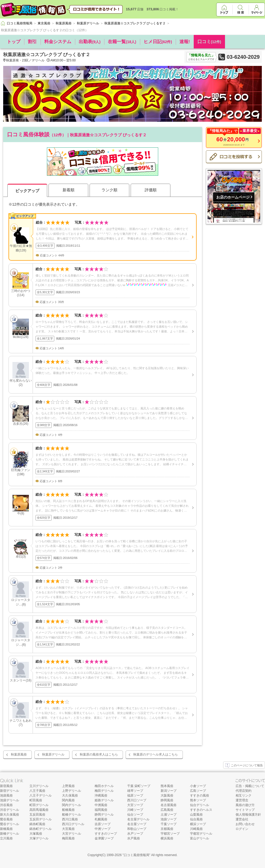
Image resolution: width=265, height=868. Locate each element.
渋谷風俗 (6, 805)
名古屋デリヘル (138, 819)
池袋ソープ (169, 819)
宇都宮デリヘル (201, 834)
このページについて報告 (244, 766)
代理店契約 (244, 791)
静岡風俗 (167, 800)
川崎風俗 (196, 829)
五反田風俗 (37, 815)
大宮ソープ (135, 805)
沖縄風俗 (101, 795)
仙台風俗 (196, 819)
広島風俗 (167, 810)
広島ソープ (198, 791)
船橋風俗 (68, 810)
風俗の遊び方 (245, 805)
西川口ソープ (137, 800)
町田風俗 (36, 800)
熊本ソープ (198, 800)
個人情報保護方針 (248, 815)
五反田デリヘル (41, 819)
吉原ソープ (103, 824)
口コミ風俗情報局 (136, 855)
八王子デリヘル (41, 795)
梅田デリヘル (104, 791)
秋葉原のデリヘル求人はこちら (156, 754)
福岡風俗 (101, 810)
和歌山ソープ (137, 829)
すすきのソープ (106, 834)
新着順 (69, 190)
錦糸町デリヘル (41, 829)
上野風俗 (68, 786)
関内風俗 (68, 800)
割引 (32, 42)
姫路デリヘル (104, 800)
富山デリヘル (200, 838)
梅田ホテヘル (104, 786)
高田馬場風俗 (39, 810)
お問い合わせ (245, 824)
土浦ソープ (169, 815)
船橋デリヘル (72, 815)
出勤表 (90, 42)
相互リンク (244, 795)
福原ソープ (135, 795)
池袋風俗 (6, 795)
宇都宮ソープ (170, 834)
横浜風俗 (167, 838)
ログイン (242, 829)
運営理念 (242, 800)
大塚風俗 (36, 834)
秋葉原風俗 (19, 754)
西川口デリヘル (73, 824)
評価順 (151, 190)
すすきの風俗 (200, 795)
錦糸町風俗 (37, 824)
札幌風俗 (101, 819)
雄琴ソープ (135, 791)
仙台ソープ (135, 815)
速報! (185, 42)
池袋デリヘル (10, 800)
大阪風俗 (167, 795)
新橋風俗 (6, 829)
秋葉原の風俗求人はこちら (99, 754)
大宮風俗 (68, 829)
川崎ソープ (135, 810)
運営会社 (242, 819)
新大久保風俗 (10, 815)
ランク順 (109, 190)
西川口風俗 (70, 819)
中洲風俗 (101, 805)
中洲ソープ (103, 829)
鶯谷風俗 (6, 819)
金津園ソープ (104, 838)
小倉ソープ (198, 786)
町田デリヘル (39, 805)
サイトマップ (245, 810)
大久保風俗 (70, 795)
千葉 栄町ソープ (139, 786)
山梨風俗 (196, 815)
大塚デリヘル (39, 838)
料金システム (58, 42)
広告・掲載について (250, 786)
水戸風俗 (134, 838)
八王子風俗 (37, 791)
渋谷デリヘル (10, 810)
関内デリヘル (72, 805)
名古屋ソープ (137, 824)
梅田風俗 (68, 838)
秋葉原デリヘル (53, 754)
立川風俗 (6, 838)
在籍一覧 (122, 42)
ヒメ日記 (158, 42)
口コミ (209, 42)
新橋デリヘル (10, 834)
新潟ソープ (169, 791)
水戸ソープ (135, 834)
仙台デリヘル (200, 805)
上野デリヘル (72, 791)
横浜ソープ (198, 824)
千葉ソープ (169, 824)
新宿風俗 (6, 786)
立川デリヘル (39, 786)
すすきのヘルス (201, 810)
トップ (14, 42)
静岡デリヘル (104, 815)
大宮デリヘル (72, 834)
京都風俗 (167, 829)
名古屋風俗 (169, 805)
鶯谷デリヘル (10, 824)
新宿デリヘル (10, 791)
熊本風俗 (167, 786)
